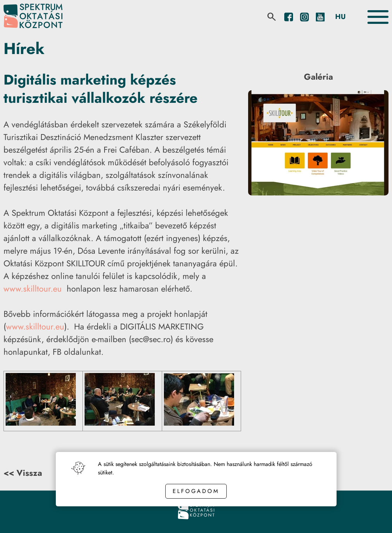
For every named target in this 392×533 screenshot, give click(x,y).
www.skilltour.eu (33, 289)
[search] (272, 17)
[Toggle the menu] (378, 17)
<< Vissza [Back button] (23, 473)
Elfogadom (196, 491)
